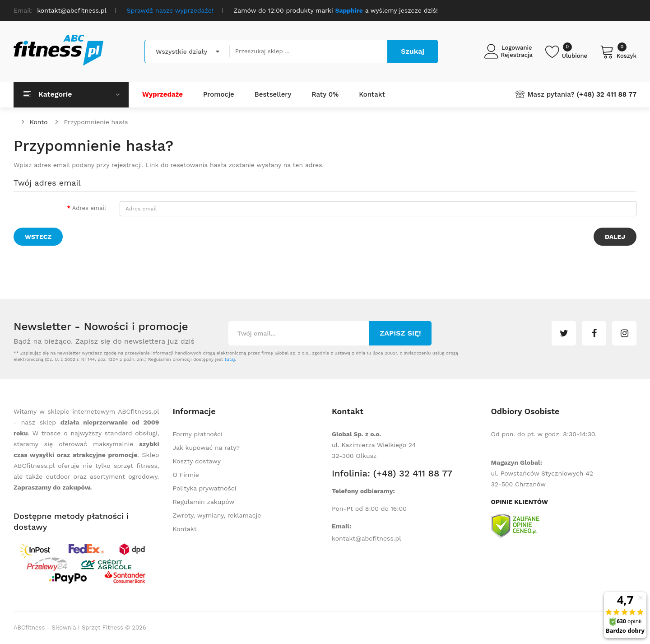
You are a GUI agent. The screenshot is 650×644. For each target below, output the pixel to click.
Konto (39, 122)
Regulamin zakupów (204, 502)
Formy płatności (198, 434)
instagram (624, 333)
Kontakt (185, 529)
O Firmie (186, 475)
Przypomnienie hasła (96, 122)
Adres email (89, 208)
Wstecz (38, 237)
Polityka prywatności (205, 488)
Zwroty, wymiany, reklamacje (217, 515)
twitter (564, 333)
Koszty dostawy (197, 461)
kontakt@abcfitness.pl (367, 538)
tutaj (230, 359)
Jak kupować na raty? (207, 448)
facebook (594, 333)
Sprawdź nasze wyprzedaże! (170, 10)
